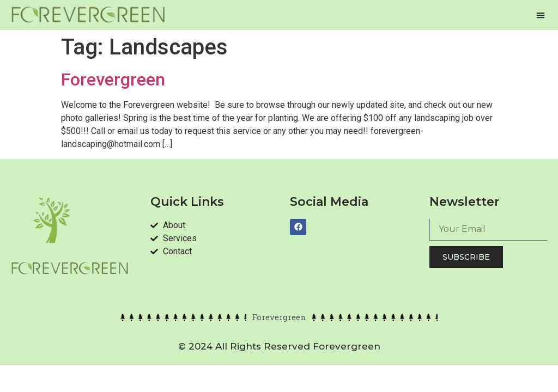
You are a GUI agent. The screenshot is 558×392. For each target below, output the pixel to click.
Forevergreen (113, 79)
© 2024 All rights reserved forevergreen (279, 346)
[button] (541, 15)
